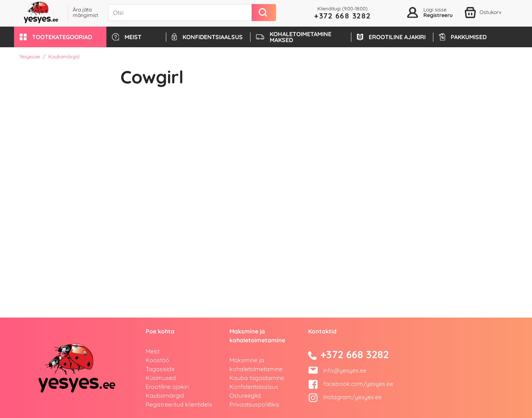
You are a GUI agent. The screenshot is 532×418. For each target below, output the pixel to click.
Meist (153, 351)
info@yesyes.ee (345, 370)
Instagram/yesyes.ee (345, 397)
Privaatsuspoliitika (254, 404)
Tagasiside (160, 369)
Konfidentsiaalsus (254, 387)
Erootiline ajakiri (167, 387)
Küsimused (161, 378)
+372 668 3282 (342, 16)
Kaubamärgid (165, 395)
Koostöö (157, 360)
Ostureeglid (245, 395)
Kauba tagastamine (257, 378)
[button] (60, 37)
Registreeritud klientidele (179, 404)
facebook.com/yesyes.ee (351, 384)
